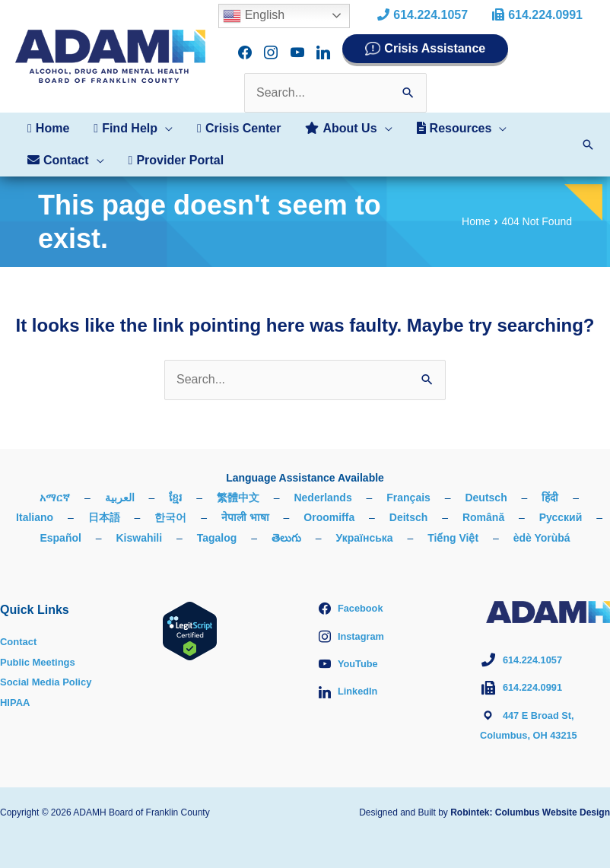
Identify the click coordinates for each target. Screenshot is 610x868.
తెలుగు (286, 527)
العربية (120, 487)
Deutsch (486, 487)
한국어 (170, 507)
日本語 (104, 507)
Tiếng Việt (453, 527)
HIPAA (16, 691)
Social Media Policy (49, 671)
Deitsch (409, 507)
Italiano (35, 507)
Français (408, 487)
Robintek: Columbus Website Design (530, 802)
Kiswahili (139, 527)
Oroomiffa (329, 507)
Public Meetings (41, 651)
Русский (561, 507)
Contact (20, 631)
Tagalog (217, 527)
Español (60, 527)
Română (483, 507)
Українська (365, 527)
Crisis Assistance (435, 45)
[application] (165, 118)
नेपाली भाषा (245, 507)
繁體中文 (238, 487)
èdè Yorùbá (542, 527)
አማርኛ (55, 487)
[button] (133, 118)
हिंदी (550, 487)
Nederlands (322, 487)
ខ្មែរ (175, 487)
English (254, 16)
